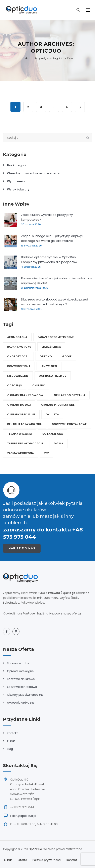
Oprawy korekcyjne (20, 671)
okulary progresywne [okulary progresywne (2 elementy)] (58, 405)
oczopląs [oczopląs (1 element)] (15, 385)
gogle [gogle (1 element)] (67, 356)
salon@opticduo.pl (23, 816)
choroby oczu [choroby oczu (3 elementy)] (18, 356)
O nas (11, 741)
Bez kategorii (17, 165)
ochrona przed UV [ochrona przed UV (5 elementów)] (53, 376)
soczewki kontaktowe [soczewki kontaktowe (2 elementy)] (69, 424)
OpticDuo (35, 849)
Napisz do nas (22, 548)
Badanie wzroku (18, 663)
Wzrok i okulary (18, 189)
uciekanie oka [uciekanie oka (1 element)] (53, 434)
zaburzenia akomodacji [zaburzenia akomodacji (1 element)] (25, 443)
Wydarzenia (16, 181)
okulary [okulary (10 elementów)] (38, 385)
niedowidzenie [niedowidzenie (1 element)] (18, 376)
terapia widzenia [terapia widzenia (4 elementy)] (20, 434)
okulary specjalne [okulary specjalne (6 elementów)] (21, 414)
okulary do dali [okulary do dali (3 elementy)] (19, 405)
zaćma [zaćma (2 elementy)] (58, 443)
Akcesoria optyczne (21, 703)
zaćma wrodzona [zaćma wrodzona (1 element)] (20, 453)
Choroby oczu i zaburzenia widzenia (34, 173)
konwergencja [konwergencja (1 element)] (19, 366)
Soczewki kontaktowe (22, 687)
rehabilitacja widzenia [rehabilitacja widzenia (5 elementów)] (24, 424)
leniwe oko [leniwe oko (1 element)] (49, 366)
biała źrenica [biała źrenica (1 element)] (51, 347)
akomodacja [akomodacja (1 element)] (17, 337)
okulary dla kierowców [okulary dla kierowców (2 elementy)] (25, 395)
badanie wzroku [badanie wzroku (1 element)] (19, 347)
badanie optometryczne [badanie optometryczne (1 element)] (56, 337)
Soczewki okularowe (21, 679)
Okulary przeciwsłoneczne (25, 695)
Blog (10, 749)
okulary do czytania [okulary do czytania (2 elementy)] (69, 395)
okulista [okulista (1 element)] (52, 414)
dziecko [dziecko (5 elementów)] (46, 356)
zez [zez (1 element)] (46, 453)
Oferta (22, 860)
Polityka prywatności (47, 860)
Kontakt (12, 733)
